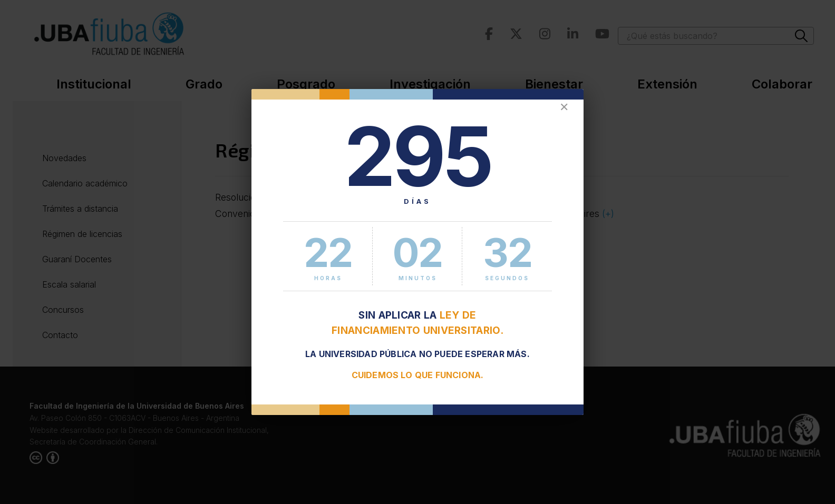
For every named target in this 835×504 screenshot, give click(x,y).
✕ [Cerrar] (564, 107)
